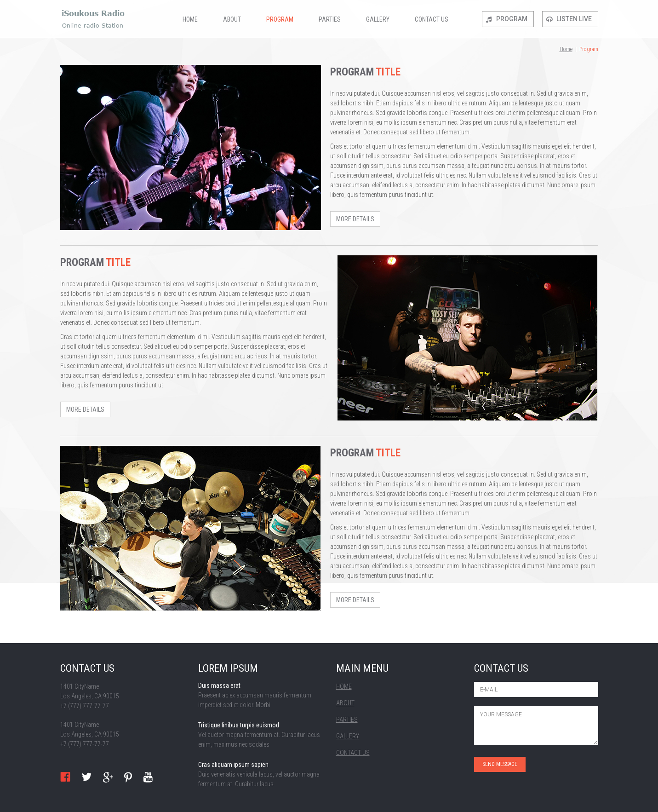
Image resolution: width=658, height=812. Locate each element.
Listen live (574, 19)
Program (280, 19)
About (232, 19)
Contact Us (432, 19)
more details (355, 219)
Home (190, 19)
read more (260, 696)
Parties (330, 19)
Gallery (378, 19)
